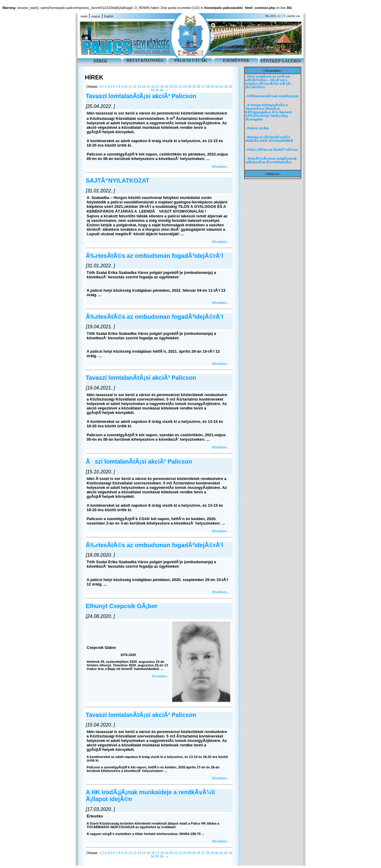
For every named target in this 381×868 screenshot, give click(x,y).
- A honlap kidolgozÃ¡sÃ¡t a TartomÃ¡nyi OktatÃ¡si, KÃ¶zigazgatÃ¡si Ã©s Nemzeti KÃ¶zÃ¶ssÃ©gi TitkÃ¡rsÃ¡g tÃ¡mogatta (269, 112)
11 (130, 87)
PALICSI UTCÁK (191, 61)
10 (126, 87)
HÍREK (100, 61)
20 (171, 87)
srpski (84, 16)
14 (144, 87)
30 (217, 87)
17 (157, 87)
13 (139, 87)
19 (167, 87)
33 (230, 87)
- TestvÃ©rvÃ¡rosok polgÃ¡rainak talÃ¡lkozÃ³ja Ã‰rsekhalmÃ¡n (271, 160)
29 (212, 87)
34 (152, 90)
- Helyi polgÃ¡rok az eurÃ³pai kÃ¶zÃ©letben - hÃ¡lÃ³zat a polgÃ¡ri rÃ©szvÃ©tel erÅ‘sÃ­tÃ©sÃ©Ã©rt (268, 82)
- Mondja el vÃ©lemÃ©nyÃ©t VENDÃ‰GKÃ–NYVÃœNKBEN (269, 139)
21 (176, 87)
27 (203, 87)
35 (157, 90)
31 (221, 87)
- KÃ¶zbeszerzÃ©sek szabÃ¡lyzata (272, 96)
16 (153, 87)
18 (162, 87)
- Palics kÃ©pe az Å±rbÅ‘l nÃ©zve (272, 150)
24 (189, 87)
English (109, 16)
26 (199, 87)
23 (185, 87)
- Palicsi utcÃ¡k (257, 128)
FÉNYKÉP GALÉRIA (281, 61)
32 (226, 87)
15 (148, 87)
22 (180, 87)
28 (207, 87)
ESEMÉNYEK (236, 61)
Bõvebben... (221, 167)
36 (162, 90)
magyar (96, 16)
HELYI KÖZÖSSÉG (145, 61)
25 (194, 87)
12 (135, 87)
